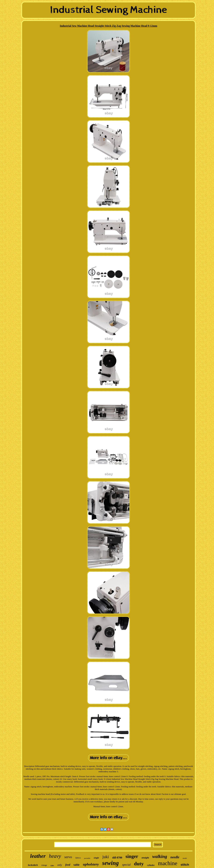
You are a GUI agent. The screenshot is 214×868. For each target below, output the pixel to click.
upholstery (91, 864)
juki (106, 857)
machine (168, 863)
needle (175, 857)
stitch (185, 865)
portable (87, 858)
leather (38, 856)
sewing (110, 863)
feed (68, 865)
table (77, 865)
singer (132, 856)
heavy (55, 856)
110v (52, 865)
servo (68, 857)
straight (145, 858)
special (126, 865)
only (60, 865)
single (96, 858)
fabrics (78, 858)
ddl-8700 (117, 858)
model (185, 858)
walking (160, 856)
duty (139, 864)
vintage (44, 865)
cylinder (151, 865)
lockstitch (33, 865)
